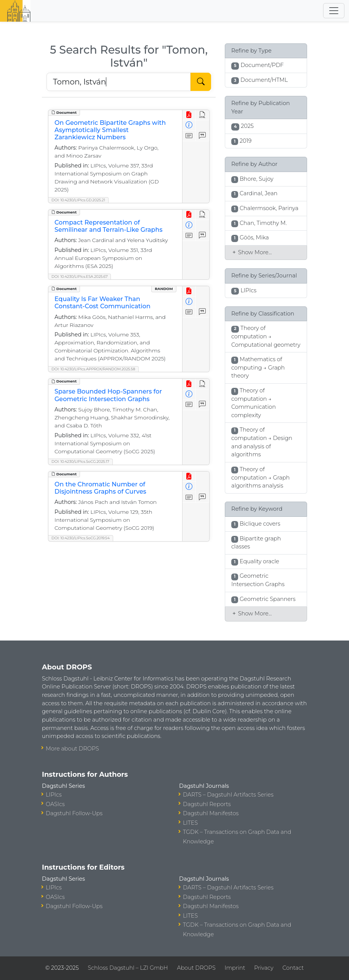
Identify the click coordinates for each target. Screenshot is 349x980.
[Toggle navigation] (334, 11)
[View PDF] (189, 115)
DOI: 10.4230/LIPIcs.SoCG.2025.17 (80, 461)
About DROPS (196, 968)
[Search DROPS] (119, 82)
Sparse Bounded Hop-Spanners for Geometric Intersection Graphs (108, 395)
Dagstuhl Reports (207, 804)
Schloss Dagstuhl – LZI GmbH (128, 968)
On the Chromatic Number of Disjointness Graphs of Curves (100, 488)
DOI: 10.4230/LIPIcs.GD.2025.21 (78, 200)
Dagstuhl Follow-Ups (74, 813)
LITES (190, 823)
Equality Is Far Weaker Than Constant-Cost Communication (102, 303)
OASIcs (55, 804)
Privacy (264, 968)
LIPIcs (54, 795)
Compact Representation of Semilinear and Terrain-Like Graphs (108, 226)
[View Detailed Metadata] (189, 125)
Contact (293, 968)
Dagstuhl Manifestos (211, 813)
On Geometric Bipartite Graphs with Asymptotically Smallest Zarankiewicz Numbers (110, 130)
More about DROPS (72, 749)
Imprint (235, 968)
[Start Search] (201, 82)
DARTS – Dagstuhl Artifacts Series (228, 795)
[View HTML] (203, 115)
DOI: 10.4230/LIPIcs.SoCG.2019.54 (81, 538)
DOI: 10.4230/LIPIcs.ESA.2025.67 (79, 276)
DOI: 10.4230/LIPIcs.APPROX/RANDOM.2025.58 (93, 369)
